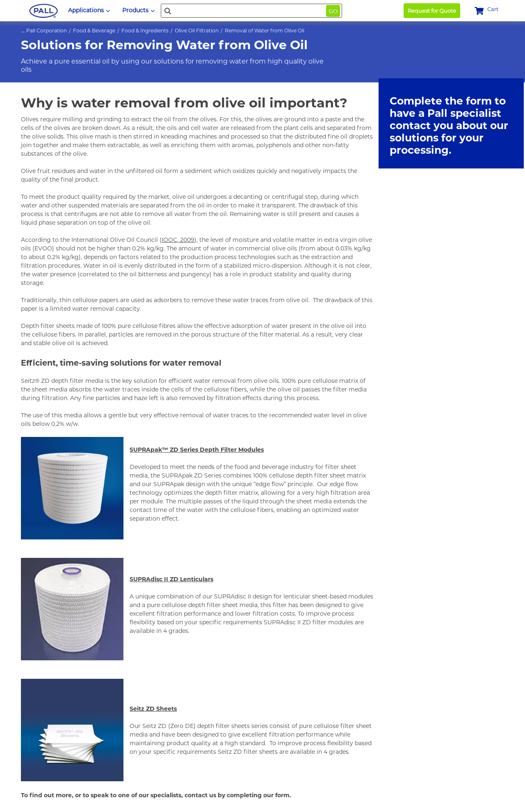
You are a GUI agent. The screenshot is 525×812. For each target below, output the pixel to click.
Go (333, 11)
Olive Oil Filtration (197, 31)
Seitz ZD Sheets (153, 709)
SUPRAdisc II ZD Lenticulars (171, 579)
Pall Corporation (47, 31)
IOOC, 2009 (178, 240)
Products (138, 10)
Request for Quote (432, 11)
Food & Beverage (94, 31)
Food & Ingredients (145, 31)
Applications (89, 10)
